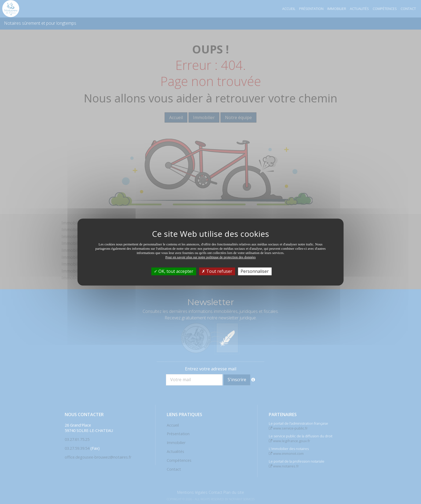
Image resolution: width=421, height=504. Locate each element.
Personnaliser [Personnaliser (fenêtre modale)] (255, 271)
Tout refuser (217, 271)
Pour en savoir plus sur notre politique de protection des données (211, 257)
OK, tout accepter (174, 271)
